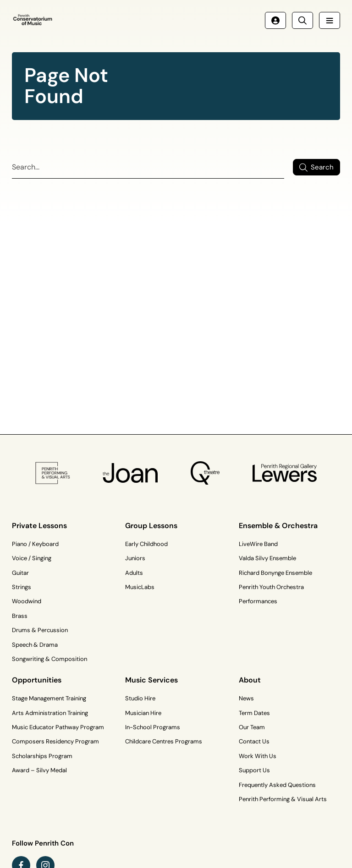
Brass (20, 616)
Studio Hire (140, 698)
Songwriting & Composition (49, 659)
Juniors (135, 558)
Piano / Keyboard (35, 544)
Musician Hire (143, 713)
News (246, 698)
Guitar (20, 573)
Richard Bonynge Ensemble (275, 573)
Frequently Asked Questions (277, 785)
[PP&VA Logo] (52, 473)
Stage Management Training (49, 698)
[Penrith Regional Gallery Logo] (284, 473)
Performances (258, 601)
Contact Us (254, 741)
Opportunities (37, 680)
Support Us (254, 770)
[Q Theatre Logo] (205, 473)
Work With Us (258, 756)
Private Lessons (39, 526)
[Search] (148, 167)
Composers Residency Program (55, 741)
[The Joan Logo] (131, 473)
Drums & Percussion (40, 630)
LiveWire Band (258, 544)
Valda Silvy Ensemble (267, 558)
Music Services (151, 680)
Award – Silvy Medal (39, 770)
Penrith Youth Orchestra (271, 587)
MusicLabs (140, 587)
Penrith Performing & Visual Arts (283, 799)
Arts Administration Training (50, 713)
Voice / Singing (32, 558)
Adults (134, 573)
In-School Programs (153, 727)
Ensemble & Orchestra (278, 526)
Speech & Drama (35, 645)
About (250, 680)
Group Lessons (151, 526)
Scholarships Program (42, 756)
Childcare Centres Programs (164, 741)
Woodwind (27, 601)
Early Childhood (146, 544)
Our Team (252, 727)
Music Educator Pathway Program (58, 727)
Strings (22, 587)
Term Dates (254, 713)
